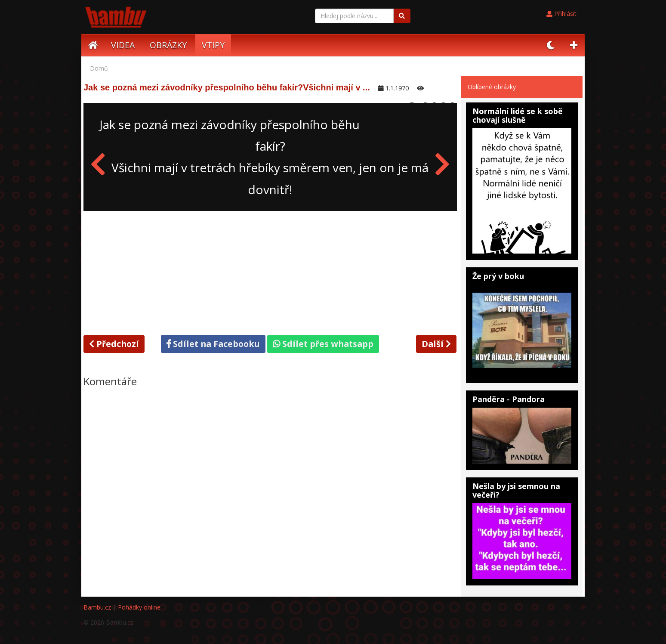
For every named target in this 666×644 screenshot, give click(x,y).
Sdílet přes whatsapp (323, 344)
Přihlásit (561, 14)
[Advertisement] (270, 271)
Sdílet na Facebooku (213, 344)
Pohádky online (139, 607)
